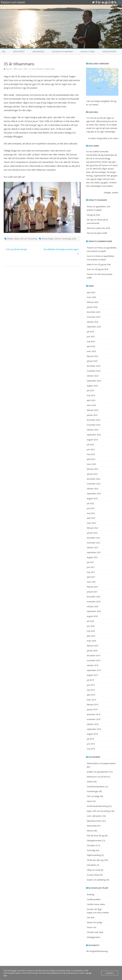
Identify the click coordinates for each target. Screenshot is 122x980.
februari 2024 (93, 410)
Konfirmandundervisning (97, 806)
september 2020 (94, 611)
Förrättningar (92, 791)
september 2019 (94, 670)
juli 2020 (90, 621)
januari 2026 (92, 307)
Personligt (91, 850)
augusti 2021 (92, 557)
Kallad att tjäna (88, 52)
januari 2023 (92, 474)
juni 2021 (91, 567)
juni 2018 (91, 744)
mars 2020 (91, 641)
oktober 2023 (93, 430)
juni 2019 (91, 685)
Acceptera (110, 973)
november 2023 (94, 425)
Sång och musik (94, 870)
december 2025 (94, 312)
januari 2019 (92, 709)
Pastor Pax (92, 927)
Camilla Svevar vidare (96, 904)
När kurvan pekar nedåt (97, 233)
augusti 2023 (92, 440)
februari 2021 (93, 587)
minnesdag (66, 239)
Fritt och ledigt (93, 796)
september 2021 (94, 552)
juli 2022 (90, 503)
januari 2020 (92, 651)
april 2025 (91, 346)
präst (74, 239)
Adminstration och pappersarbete (101, 763)
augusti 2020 (92, 616)
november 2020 (94, 602)
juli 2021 (90, 562)
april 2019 (91, 695)
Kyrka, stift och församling (26, 239)
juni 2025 (91, 337)
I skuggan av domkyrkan (62, 52)
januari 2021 (92, 592)
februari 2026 (93, 302)
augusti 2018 (92, 734)
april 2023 (91, 459)
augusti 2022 (92, 498)
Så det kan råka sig (95, 860)
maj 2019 (91, 690)
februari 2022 (93, 528)
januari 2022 (92, 533)
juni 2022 (91, 508)
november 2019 (94, 660)
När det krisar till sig (95, 836)
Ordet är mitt (19, 52)
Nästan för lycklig (94, 922)
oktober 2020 (93, 606)
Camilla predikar (94, 899)
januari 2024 (92, 415)
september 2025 (94, 327)
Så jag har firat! (93, 215)
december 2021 (94, 538)
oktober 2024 (93, 376)
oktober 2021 (93, 547)
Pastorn (9, 69)
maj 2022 (91, 513)
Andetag (90, 894)
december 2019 (94, 655)
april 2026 (91, 292)
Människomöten (94, 821)
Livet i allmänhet (94, 816)
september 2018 (94, 729)
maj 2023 (91, 454)
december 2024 (94, 366)
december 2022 (94, 479)
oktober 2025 (93, 322)
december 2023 (94, 420)
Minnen (90, 831)
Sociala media (93, 875)
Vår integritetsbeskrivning (97, 951)
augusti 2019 (92, 675)
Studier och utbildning (96, 880)
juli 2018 (90, 739)
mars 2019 (91, 700)
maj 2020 (91, 631)
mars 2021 (91, 582)
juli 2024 (90, 390)
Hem (4, 52)
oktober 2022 (93, 489)
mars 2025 (91, 351)
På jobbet (91, 845)
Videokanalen (38, 52)
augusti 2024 (92, 386)
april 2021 (91, 577)
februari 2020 (93, 646)
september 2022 (94, 494)
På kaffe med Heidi (95, 932)
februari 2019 (93, 704)
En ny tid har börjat (16, 249)
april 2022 (91, 518)
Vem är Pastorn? (109, 52)
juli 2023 (90, 445)
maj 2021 (91, 572)
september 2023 (94, 435)
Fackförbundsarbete (95, 787)
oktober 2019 (93, 665)
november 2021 (94, 543)
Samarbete (92, 865)
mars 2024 (91, 405)
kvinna (58, 239)
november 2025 (94, 317)
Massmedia (92, 826)
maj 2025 (91, 341)
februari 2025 (93, 356)
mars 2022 (91, 523)
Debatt (10, 239)
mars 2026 (91, 297)
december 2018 (94, 714)
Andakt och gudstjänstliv (97, 772)
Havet (89, 801)
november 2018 (94, 719)
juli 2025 (90, 332)
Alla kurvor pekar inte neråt (98, 228)
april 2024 (91, 400)
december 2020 (94, 597)
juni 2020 (91, 626)
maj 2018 (91, 749)
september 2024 (94, 381)
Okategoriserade (94, 840)
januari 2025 (92, 361)
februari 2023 (93, 469)
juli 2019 (90, 680)
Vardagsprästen (94, 937)
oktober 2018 (93, 724)
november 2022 (94, 484)
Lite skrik (91, 917)
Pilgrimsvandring (94, 855)
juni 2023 (91, 449)
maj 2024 (91, 395)
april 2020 (91, 636)
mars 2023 (91, 464)
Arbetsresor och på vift (97, 777)
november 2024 (94, 371)
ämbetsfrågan (48, 239)
